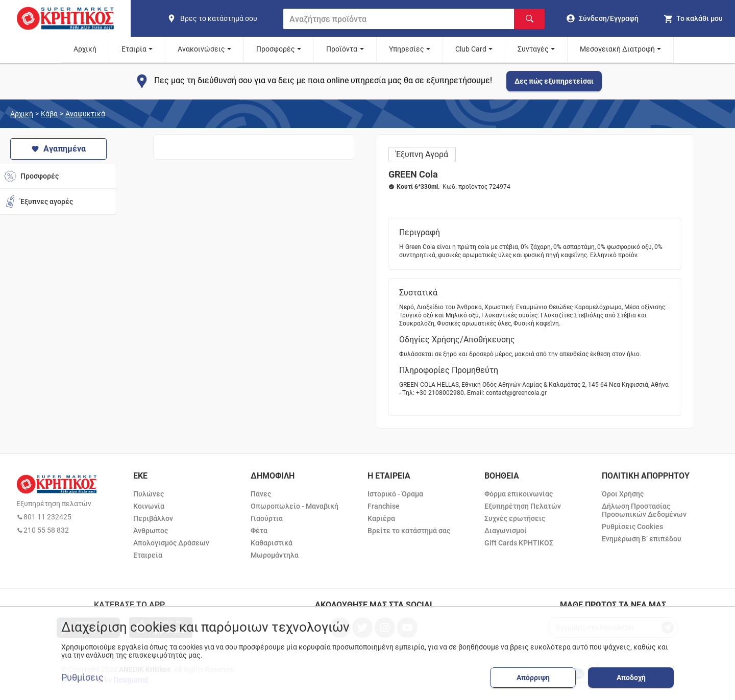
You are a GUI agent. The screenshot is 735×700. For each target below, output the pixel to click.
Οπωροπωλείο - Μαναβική (295, 506)
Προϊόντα (342, 49)
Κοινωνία (149, 506)
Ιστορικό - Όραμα (395, 494)
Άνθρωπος (151, 531)
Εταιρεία (148, 555)
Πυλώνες (149, 494)
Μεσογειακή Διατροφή (617, 49)
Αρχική (85, 49)
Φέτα (259, 531)
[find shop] (221, 18)
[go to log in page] (603, 18)
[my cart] (693, 18)
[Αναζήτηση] (529, 19)
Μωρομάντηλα (275, 555)
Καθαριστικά (272, 543)
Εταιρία (134, 49)
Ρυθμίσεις (82, 678)
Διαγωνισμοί (506, 531)
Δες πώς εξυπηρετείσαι (554, 81)
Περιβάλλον (153, 518)
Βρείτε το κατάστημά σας (409, 531)
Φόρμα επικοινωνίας (519, 494)
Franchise (384, 506)
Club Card (471, 49)
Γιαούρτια (267, 518)
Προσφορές (276, 49)
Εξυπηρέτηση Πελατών (523, 506)
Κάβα (49, 114)
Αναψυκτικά (85, 114)
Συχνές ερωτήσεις (515, 518)
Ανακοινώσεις (201, 49)
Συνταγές (533, 49)
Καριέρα (381, 518)
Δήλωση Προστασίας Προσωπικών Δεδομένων (644, 510)
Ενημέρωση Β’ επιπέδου (642, 539)
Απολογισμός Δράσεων (171, 543)
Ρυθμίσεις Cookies (632, 527)
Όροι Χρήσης (623, 494)
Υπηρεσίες (407, 49)
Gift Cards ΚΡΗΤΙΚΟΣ (519, 543)
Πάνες (261, 494)
